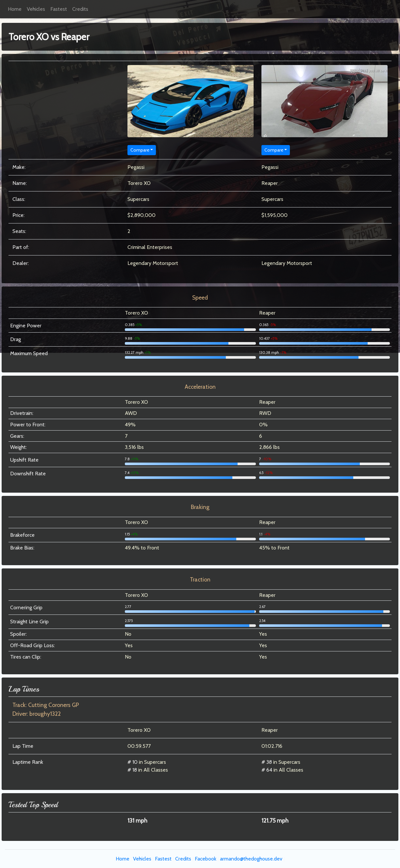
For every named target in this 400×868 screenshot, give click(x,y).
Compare (140, 150)
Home (15, 9)
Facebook (206, 859)
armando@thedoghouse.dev (251, 859)
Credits (80, 9)
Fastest (59, 9)
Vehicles (36, 9)
